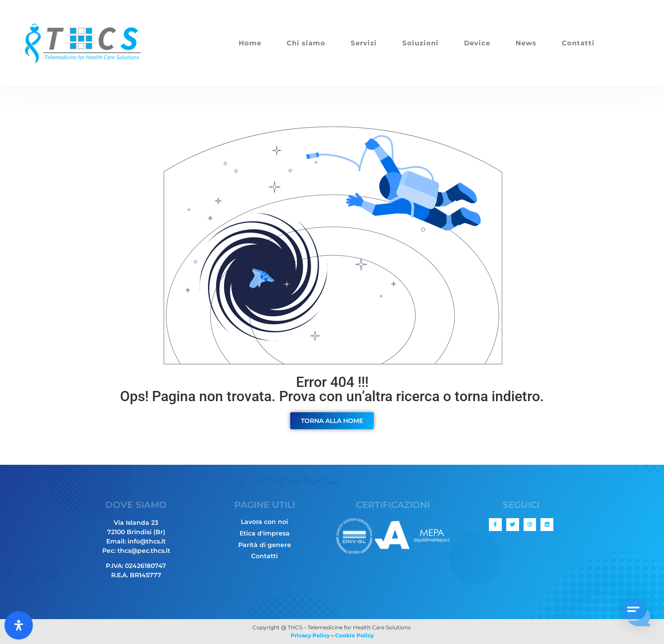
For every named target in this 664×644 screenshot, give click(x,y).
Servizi (364, 43)
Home (250, 43)
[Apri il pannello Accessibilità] (19, 625)
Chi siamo (306, 43)
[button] (636, 615)
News (526, 43)
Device (477, 43)
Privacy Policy (310, 635)
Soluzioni (420, 43)
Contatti (578, 43)
